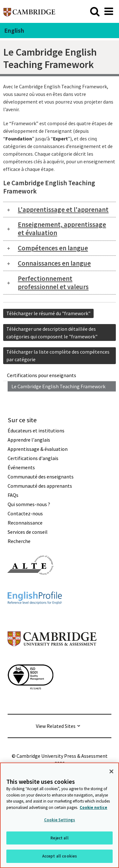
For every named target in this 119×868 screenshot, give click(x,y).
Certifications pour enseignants (42, 375)
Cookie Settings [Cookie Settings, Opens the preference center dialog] (60, 820)
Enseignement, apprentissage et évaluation (62, 229)
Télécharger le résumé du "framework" (48, 313)
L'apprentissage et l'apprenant (63, 210)
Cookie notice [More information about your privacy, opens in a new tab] (93, 807)
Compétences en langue (53, 248)
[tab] (60, 210)
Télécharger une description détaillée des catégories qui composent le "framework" (52, 333)
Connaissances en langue (54, 263)
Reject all (59, 838)
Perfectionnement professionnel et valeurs (53, 283)
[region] (60, 815)
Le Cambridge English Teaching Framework (58, 386)
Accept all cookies (60, 856)
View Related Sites (56, 726)
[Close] (111, 771)
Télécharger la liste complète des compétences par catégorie (58, 356)
